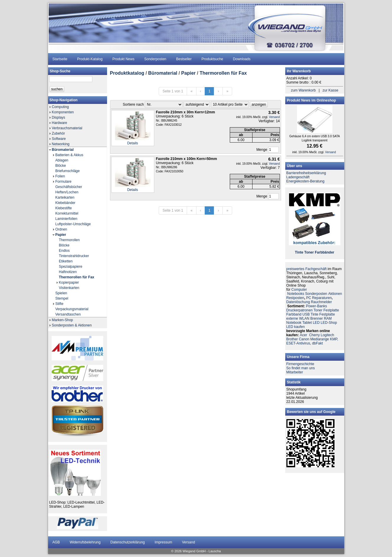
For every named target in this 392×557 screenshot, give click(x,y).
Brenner (317, 318)
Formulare (64, 182)
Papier (61, 235)
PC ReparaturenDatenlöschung (310, 300)
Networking (61, 144)
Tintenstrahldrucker (74, 256)
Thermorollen (69, 240)
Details (133, 143)
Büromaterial (63, 150)
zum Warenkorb (303, 90)
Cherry (314, 335)
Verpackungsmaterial (72, 309)
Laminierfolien (67, 219)
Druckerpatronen (300, 310)
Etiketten (66, 261)
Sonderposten (155, 59)
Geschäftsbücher (69, 187)
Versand (274, 117)
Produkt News (123, 59)
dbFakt (318, 343)
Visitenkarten (69, 288)
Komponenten (63, 112)
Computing (60, 107)
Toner (309, 252)
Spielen (61, 293)
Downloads (242, 59)
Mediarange (320, 339)
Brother (292, 339)
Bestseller (184, 59)
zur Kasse (331, 90)
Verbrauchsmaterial (67, 128)
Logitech (327, 335)
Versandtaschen (68, 314)
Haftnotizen (68, 272)
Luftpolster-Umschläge (73, 224)
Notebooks (296, 294)
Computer (299, 290)
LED (316, 323)
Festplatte (331, 310)
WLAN (304, 318)
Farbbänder (324, 252)
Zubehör (59, 133)
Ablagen (62, 160)
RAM (328, 318)
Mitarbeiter (295, 372)
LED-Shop (329, 323)
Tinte (299, 252)
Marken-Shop (63, 320)
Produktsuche (212, 59)
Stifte (59, 304)
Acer (304, 335)
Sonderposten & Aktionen (72, 325)
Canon (304, 339)
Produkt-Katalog (90, 59)
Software (59, 139)
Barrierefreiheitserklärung (306, 173)
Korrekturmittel (67, 213)
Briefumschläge (68, 171)
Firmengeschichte (300, 364)
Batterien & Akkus (69, 155)
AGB (56, 542)
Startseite (60, 59)
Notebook (294, 323)
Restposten (295, 298)
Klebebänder (65, 203)
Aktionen (335, 294)
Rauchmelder (321, 302)
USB (306, 314)
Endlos (64, 251)
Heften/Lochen (67, 192)
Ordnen (61, 229)
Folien (60, 176)
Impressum (163, 542)
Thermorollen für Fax (77, 277)
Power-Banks (316, 306)
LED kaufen (296, 327)
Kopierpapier (69, 282)
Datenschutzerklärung (128, 542)
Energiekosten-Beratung (305, 181)
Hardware (60, 123)
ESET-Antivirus (298, 343)
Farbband (294, 314)
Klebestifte (64, 208)
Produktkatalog (127, 73)
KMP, (334, 339)
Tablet (307, 323)
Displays (59, 117)
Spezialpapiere (71, 267)
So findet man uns (301, 368)
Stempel (62, 298)
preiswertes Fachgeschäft (307, 269)
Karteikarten (65, 197)
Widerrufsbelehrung (85, 542)
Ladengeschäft (298, 177)
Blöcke (61, 166)
